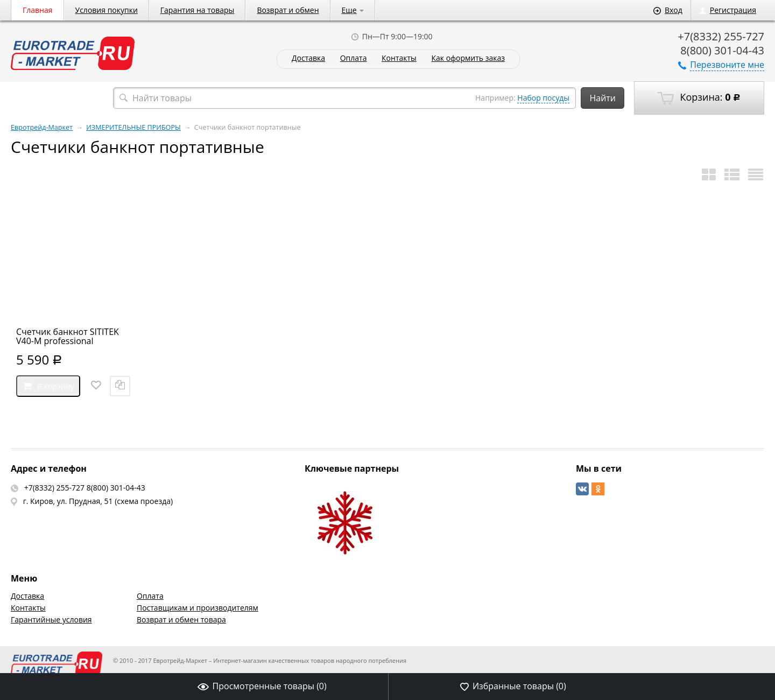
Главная (38, 10)
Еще (353, 10)
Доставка (308, 58)
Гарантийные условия (51, 619)
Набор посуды (543, 98)
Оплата (354, 58)
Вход (668, 10)
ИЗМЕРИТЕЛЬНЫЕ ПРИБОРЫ (133, 127)
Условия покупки (107, 10)
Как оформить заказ (468, 58)
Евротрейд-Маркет (42, 127)
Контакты (399, 58)
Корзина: (699, 97)
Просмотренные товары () (262, 686)
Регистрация (728, 10)
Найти (603, 98)
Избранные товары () (513, 686)
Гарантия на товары (198, 10)
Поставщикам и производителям (198, 608)
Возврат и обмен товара (181, 619)
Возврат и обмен (288, 10)
